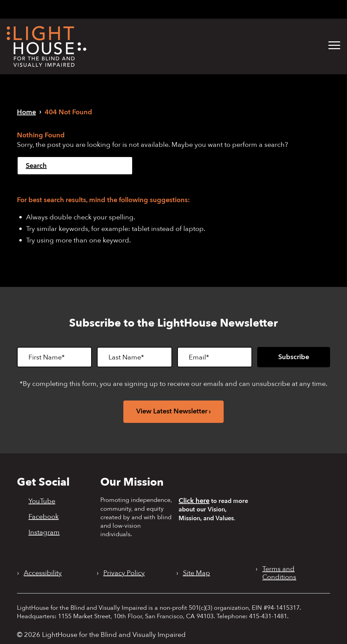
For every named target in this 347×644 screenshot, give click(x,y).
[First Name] (54, 357)
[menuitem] (329, 46)
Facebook (44, 516)
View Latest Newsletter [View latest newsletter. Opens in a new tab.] (172, 411)
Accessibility (43, 573)
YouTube (42, 501)
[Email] (215, 357)
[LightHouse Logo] (47, 46)
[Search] (75, 166)
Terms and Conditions (279, 573)
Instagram (44, 532)
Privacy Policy (124, 573)
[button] (334, 46)
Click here (194, 501)
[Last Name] (134, 357)
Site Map (197, 573)
